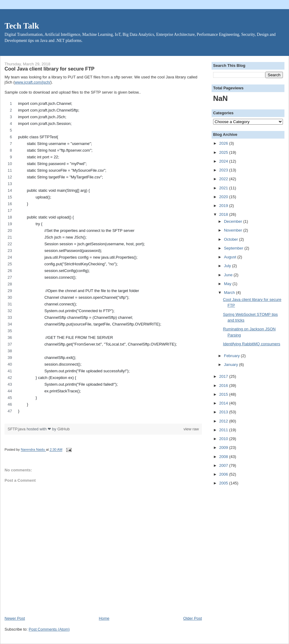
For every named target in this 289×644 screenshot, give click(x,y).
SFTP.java (17, 429)
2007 (224, 465)
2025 (224, 152)
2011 (224, 430)
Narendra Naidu (33, 450)
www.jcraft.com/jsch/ (32, 82)
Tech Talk (22, 26)
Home (104, 618)
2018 (224, 214)
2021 (224, 188)
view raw (191, 429)
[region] (103, 259)
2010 (224, 439)
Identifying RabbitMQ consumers (252, 344)
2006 (224, 474)
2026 (224, 143)
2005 (224, 483)
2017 (224, 376)
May (228, 284)
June (229, 275)
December (234, 221)
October (232, 239)
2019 (224, 206)
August (231, 257)
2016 (224, 386)
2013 (224, 412)
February (233, 356)
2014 (224, 403)
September (234, 248)
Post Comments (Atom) (49, 629)
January (232, 365)
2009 (224, 448)
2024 (224, 161)
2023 (224, 170)
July (228, 266)
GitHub (63, 429)
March (230, 293)
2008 (224, 457)
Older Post (193, 618)
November (234, 230)
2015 (224, 394)
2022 (224, 179)
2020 (224, 197)
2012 (224, 421)
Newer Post (15, 618)
